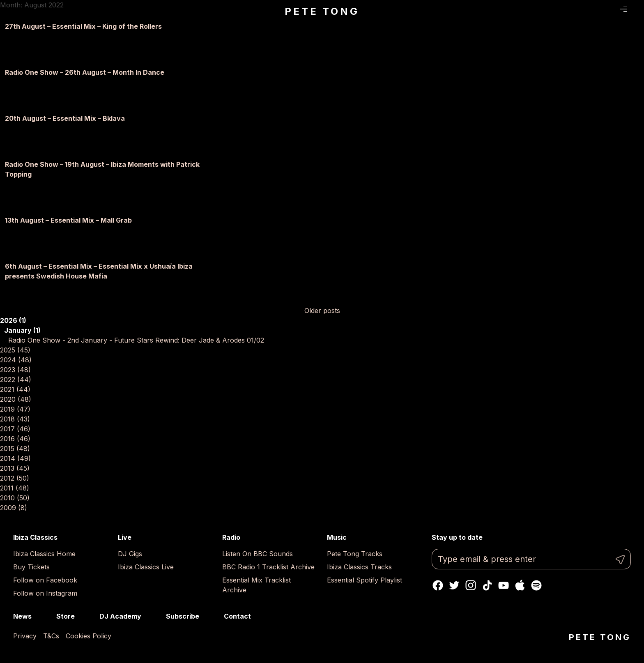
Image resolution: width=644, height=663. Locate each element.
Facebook (438, 585)
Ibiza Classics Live (146, 567)
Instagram (471, 585)
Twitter (454, 585)
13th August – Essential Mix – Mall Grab (68, 220)
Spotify (536, 585)
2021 (15, 389)
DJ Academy (120, 616)
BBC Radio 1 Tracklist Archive (268, 567)
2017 (15, 429)
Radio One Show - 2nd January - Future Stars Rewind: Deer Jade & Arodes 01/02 (136, 340)
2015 (15, 449)
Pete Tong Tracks (355, 554)
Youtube (504, 585)
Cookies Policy (89, 636)
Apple (520, 585)
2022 (16, 380)
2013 (15, 468)
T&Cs (51, 636)
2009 (14, 508)
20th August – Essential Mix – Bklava (65, 118)
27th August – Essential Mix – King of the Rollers (83, 26)
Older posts (322, 311)
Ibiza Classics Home (44, 554)
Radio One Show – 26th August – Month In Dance (85, 72)
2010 (15, 498)
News (22, 616)
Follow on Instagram (45, 593)
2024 (16, 360)
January (22, 330)
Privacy (25, 636)
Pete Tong (322, 11)
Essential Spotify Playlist (365, 580)
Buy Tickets (31, 567)
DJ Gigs (130, 554)
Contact (237, 616)
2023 (15, 370)
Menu (624, 9)
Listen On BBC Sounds (258, 554)
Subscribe (183, 616)
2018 (15, 419)
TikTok (487, 585)
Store (66, 616)
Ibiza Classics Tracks (359, 567)
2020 (16, 399)
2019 (15, 409)
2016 (15, 439)
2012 (15, 478)
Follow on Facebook (45, 580)
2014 (15, 458)
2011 (15, 488)
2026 (13, 320)
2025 (15, 350)
